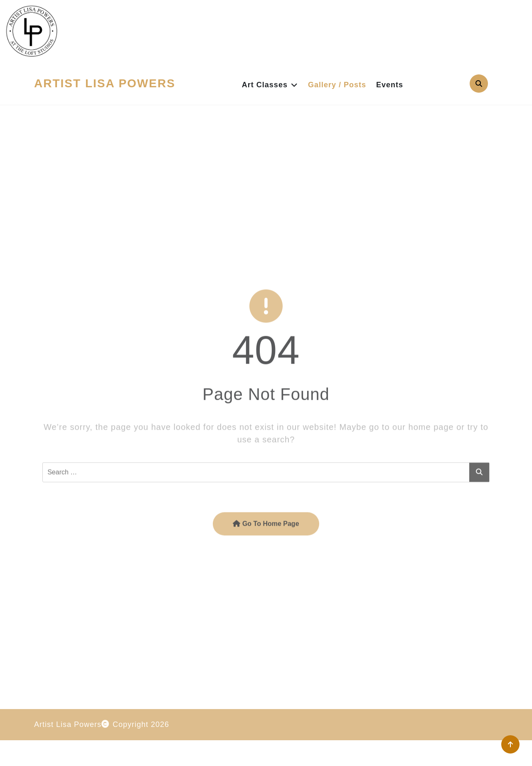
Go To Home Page (266, 556)
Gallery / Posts (337, 85)
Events (390, 85)
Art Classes (265, 85)
